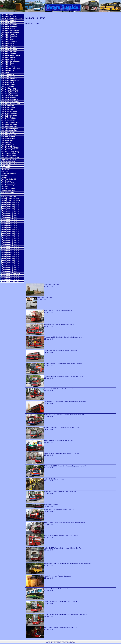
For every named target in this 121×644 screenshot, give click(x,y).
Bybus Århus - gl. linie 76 (10, 270)
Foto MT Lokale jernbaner (10, 69)
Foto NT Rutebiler (7, 75)
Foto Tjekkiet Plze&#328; (10, 148)
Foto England (6, 142)
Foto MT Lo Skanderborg (10, 32)
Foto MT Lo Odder (8, 40)
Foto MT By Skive (7, 46)
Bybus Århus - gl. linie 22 (10, 237)
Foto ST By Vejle (7, 109)
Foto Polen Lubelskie (9, 179)
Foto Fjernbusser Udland (10, 158)
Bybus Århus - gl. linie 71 (10, 262)
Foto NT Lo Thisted (8, 84)
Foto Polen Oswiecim (9, 131)
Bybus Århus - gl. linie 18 (10, 231)
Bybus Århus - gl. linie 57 (10, 256)
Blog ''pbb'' (5, 171)
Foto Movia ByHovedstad (10, 96)
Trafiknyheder (6, 165)
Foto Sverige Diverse (9, 189)
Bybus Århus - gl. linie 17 (10, 229)
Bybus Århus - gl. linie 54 (10, 250)
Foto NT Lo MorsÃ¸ (8, 82)
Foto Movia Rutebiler (9, 98)
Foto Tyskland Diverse (9, 156)
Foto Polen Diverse (8, 136)
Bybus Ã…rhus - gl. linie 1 (11, 198)
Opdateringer (6, 167)
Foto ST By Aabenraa (9, 115)
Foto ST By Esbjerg (8, 107)
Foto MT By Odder (8, 38)
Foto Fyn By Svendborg (10, 94)
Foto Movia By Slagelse (10, 100)
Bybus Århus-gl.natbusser (11, 274)
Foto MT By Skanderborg (10, 30)
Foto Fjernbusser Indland (10, 123)
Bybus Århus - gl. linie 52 (10, 247)
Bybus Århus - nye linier (10, 282)
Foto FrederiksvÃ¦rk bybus (11, 103)
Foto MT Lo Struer (8, 65)
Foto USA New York (8, 138)
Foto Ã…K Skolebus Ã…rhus (12, 19)
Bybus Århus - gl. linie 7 (10, 210)
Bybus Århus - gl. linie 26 (10, 243)
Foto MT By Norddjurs (9, 24)
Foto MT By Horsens (8, 48)
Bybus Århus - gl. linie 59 (10, 260)
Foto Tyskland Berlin (9, 154)
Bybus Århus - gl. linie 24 (10, 239)
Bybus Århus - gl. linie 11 (10, 218)
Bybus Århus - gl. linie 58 (10, 258)
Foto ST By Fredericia (9, 113)
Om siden (4, 175)
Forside (4, 177)
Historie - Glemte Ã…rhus (10, 164)
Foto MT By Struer (8, 63)
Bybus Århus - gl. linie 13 (10, 221)
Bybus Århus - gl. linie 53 (10, 248)
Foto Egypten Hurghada (10, 129)
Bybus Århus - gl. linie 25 (10, 241)
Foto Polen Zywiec (8, 133)
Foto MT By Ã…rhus (8, 17)
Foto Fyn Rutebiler (8, 86)
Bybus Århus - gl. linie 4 (10, 204)
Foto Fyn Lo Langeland (9, 196)
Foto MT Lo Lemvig (8, 67)
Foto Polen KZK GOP (9, 134)
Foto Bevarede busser (9, 127)
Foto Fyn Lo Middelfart (9, 90)
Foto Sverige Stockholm (10, 150)
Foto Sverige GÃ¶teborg (10, 152)
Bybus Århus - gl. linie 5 (10, 206)
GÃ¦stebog (5, 169)
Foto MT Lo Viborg (8, 59)
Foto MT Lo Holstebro (9, 36)
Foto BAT (4, 187)
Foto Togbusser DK (8, 121)
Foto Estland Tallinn (8, 183)
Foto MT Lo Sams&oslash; (11, 61)
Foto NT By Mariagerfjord (10, 78)
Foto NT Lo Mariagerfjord (10, 80)
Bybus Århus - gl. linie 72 (10, 264)
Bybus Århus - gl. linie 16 (10, 227)
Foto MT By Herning (8, 53)
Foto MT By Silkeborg (9, 51)
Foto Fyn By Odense (8, 88)
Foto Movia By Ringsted (10, 102)
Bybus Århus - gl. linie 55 (10, 252)
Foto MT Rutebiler (8, 15)
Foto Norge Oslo (7, 140)
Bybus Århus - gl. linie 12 (10, 220)
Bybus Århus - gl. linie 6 (10, 208)
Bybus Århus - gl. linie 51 (10, 245)
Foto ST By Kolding (8, 117)
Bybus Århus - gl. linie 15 (10, 225)
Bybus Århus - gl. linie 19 (10, 233)
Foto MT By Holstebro (9, 34)
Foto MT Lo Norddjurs (9, 26)
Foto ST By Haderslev (9, 111)
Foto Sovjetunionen (8, 146)
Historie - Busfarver (8, 162)
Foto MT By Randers (8, 21)
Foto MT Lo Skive (7, 44)
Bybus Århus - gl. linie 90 (10, 275)
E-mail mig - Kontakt (8, 173)
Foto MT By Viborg (8, 57)
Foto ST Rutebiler (7, 105)
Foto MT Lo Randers (8, 22)
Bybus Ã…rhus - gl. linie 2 (11, 200)
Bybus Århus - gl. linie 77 (10, 272)
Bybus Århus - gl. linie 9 (10, 214)
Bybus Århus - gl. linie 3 (10, 202)
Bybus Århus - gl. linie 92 (10, 279)
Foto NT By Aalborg (8, 76)
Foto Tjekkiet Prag (8, 144)
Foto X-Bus (5, 73)
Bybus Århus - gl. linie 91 (10, 277)
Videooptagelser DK (8, 191)
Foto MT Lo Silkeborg (9, 49)
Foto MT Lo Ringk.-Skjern (10, 55)
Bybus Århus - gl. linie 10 (10, 216)
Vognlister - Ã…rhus (8, 160)
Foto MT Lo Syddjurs (9, 28)
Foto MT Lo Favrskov (9, 42)
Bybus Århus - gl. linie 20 (10, 235)
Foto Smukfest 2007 (8, 119)
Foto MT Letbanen (8, 71)
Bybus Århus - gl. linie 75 (10, 268)
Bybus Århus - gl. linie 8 (10, 212)
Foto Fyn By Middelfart (9, 92)
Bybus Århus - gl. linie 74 (10, 266)
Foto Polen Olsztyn (8, 185)
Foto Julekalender (8, 193)
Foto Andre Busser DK (9, 125)
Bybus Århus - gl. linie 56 (10, 254)
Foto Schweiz (6, 181)
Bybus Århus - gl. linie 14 (10, 223)
